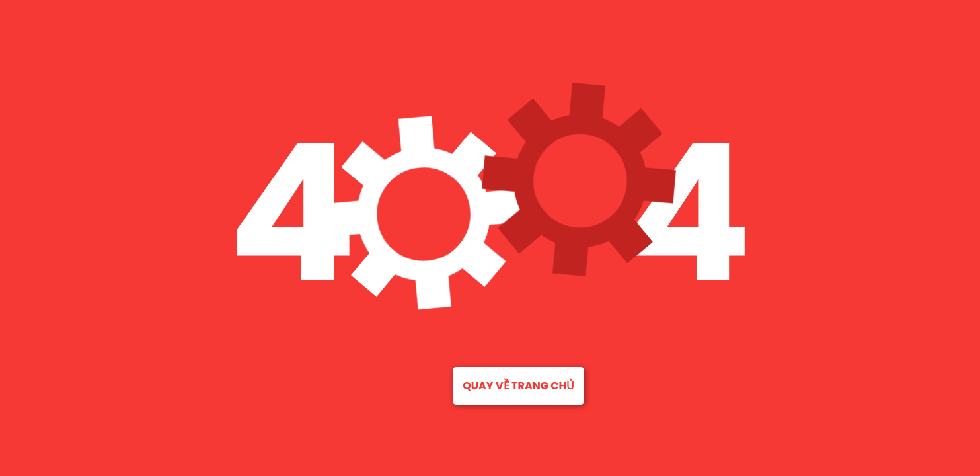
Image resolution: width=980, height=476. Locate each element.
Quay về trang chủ (518, 386)
